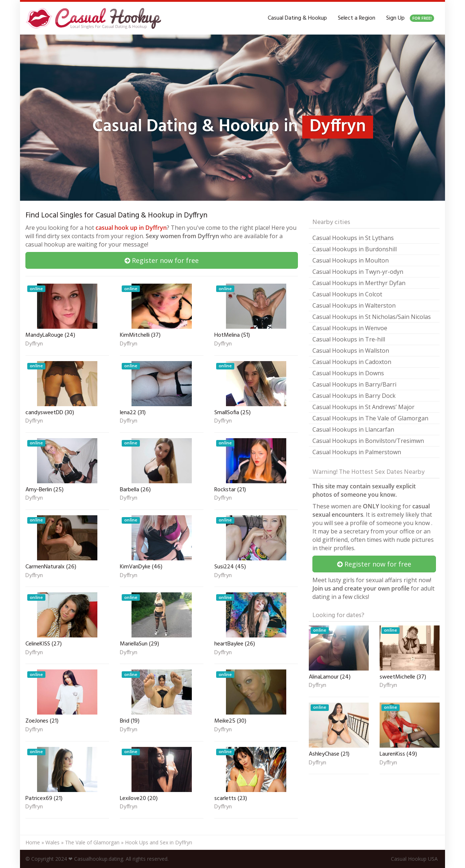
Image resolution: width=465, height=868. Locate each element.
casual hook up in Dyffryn (131, 228)
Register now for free (162, 260)
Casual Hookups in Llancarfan (353, 429)
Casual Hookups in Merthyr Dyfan (359, 283)
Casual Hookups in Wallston (351, 351)
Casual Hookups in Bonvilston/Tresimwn (368, 441)
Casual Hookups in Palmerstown (357, 452)
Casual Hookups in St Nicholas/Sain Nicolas (372, 317)
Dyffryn (34, 344)
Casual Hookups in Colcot (347, 294)
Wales (52, 842)
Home (33, 842)
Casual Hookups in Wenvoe (350, 328)
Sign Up (410, 18)
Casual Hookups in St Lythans (353, 238)
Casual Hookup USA (414, 859)
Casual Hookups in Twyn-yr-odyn (358, 272)
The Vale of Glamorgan (92, 842)
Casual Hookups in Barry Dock (354, 396)
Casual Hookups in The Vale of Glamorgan (370, 418)
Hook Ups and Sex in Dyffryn (159, 842)
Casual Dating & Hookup (297, 18)
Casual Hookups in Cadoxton (352, 362)
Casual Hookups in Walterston (354, 305)
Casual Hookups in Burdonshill (355, 249)
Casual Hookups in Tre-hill (349, 339)
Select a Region (357, 18)
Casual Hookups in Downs (348, 373)
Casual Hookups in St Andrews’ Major (363, 407)
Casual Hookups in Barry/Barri (354, 384)
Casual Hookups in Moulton (351, 260)
